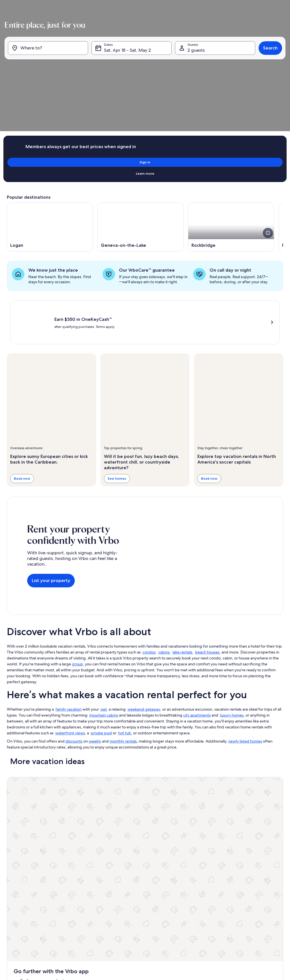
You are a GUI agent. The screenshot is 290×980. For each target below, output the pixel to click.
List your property (51, 515)
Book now (22, 413)
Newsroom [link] (111, 874)
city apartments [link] (197, 650)
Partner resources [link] (20, 874)
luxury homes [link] (232, 650)
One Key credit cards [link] (23, 892)
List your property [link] (20, 847)
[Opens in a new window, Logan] (50, 159)
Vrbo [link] (202, 847)
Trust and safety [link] (19, 865)
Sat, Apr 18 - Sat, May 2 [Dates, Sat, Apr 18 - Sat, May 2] (128, 70)
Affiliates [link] (109, 865)
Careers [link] (109, 856)
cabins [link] (164, 587)
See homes (117, 413)
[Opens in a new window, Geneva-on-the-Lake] (140, 159)
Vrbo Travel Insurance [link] (23, 901)
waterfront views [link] (70, 667)
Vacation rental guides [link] (24, 883)
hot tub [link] (125, 667)
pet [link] (104, 644)
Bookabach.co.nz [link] (211, 874)
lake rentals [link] (182, 587)
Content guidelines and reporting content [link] (135, 929)
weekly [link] (95, 676)
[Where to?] (50, 68)
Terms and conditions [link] (119, 892)
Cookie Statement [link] (117, 910)
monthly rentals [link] (123, 676)
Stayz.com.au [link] (209, 883)
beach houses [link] (207, 587)
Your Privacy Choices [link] (119, 920)
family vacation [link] (69, 644)
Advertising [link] (16, 910)
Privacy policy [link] (113, 901)
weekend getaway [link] (144, 644)
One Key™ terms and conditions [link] (127, 883)
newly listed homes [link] (245, 676)
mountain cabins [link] (104, 650)
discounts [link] (74, 676)
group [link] (77, 598)
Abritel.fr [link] (205, 856)
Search (268, 68)
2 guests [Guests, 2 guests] (195, 70)
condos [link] (149, 587)
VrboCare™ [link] (15, 856)
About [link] (108, 847)
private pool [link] (101, 667)
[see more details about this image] (268, 165)
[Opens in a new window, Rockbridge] (231, 159)
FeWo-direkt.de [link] (211, 865)
